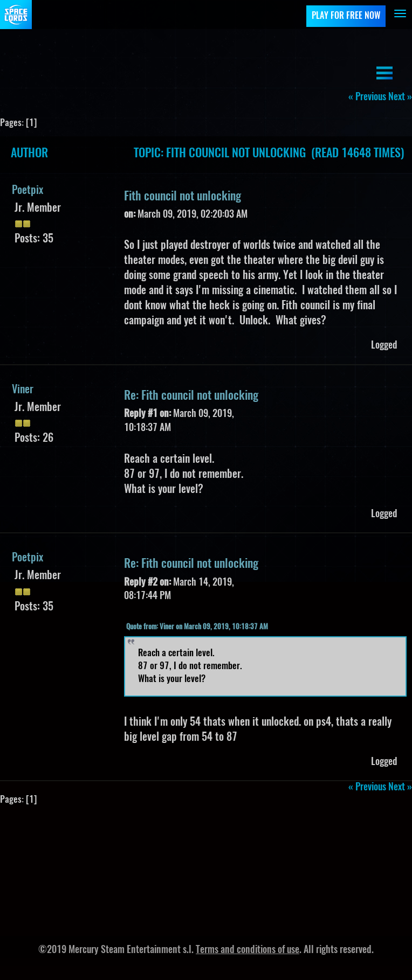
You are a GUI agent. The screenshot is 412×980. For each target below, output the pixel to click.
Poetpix (28, 191)
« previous (367, 98)
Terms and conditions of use (248, 950)
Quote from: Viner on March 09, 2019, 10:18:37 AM (197, 627)
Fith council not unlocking (183, 197)
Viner (23, 390)
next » (400, 98)
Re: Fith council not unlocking (191, 396)
